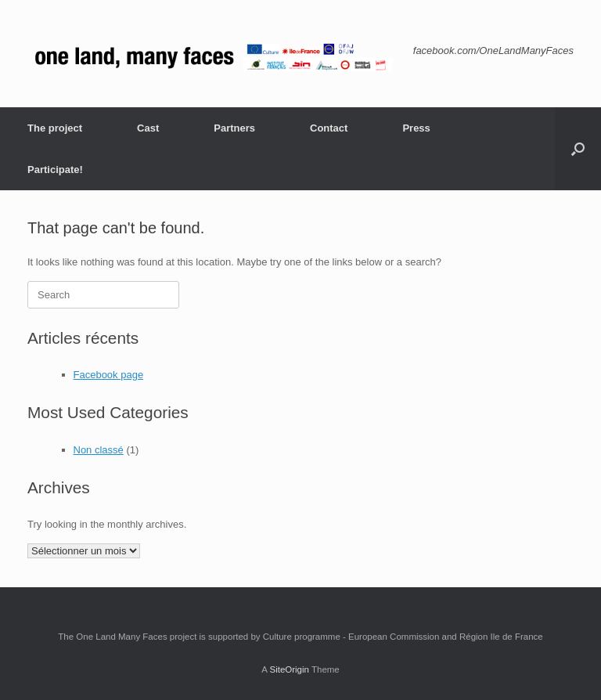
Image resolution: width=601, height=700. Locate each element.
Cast (148, 128)
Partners (234, 128)
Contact (329, 128)
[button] (578, 149)
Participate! (55, 170)
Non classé (99, 450)
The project (55, 128)
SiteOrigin (289, 669)
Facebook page (109, 375)
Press (416, 128)
